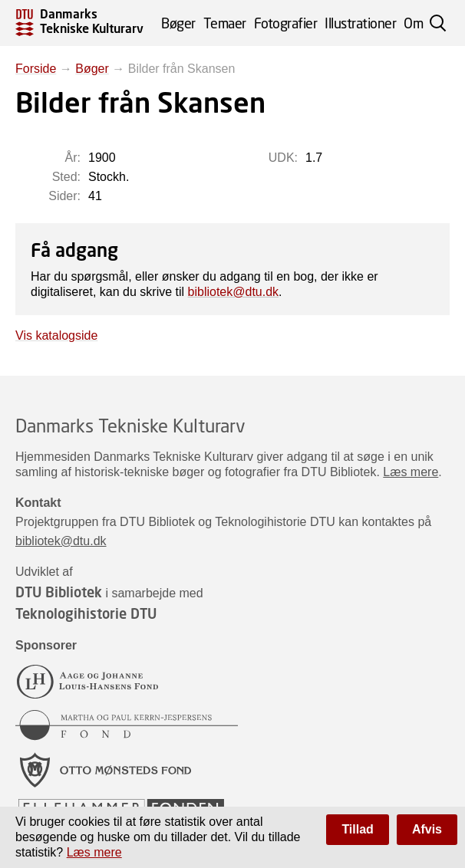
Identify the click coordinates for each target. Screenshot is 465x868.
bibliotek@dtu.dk (234, 292)
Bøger (178, 23)
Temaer (225, 23)
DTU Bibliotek (59, 592)
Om (413, 23)
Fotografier (286, 23)
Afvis (427, 829)
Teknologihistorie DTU (86, 613)
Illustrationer (360, 23)
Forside (36, 69)
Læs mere (411, 472)
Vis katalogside (56, 335)
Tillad (358, 829)
